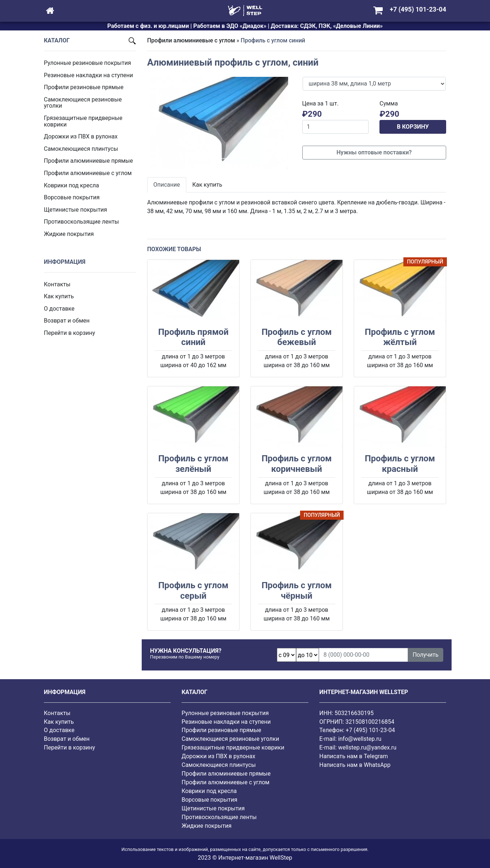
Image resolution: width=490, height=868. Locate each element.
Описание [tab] (167, 185)
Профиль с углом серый (194, 591)
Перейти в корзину (69, 333)
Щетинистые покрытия (75, 210)
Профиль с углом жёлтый (400, 337)
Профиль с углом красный (400, 464)
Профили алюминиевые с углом (88, 173)
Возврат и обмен (67, 321)
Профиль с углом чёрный (297, 591)
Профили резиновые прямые (84, 87)
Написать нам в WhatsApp (355, 765)
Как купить (59, 296)
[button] (158, 123)
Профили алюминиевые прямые (88, 161)
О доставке (59, 309)
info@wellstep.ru (360, 739)
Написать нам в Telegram (354, 756)
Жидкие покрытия (69, 234)
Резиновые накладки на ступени (88, 75)
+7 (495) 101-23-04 (370, 730)
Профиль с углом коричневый (297, 464)
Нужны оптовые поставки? (374, 152)
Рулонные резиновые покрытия (88, 63)
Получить (425, 655)
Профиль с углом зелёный (194, 464)
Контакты (57, 284)
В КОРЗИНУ (413, 127)
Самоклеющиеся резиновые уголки (83, 103)
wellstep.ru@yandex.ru (367, 747)
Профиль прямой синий (193, 337)
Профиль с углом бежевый (297, 337)
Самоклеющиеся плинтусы (81, 149)
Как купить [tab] (207, 185)
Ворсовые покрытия (72, 197)
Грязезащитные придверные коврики (83, 121)
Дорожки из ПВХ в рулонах (81, 136)
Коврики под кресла (71, 185)
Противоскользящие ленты (81, 222)
